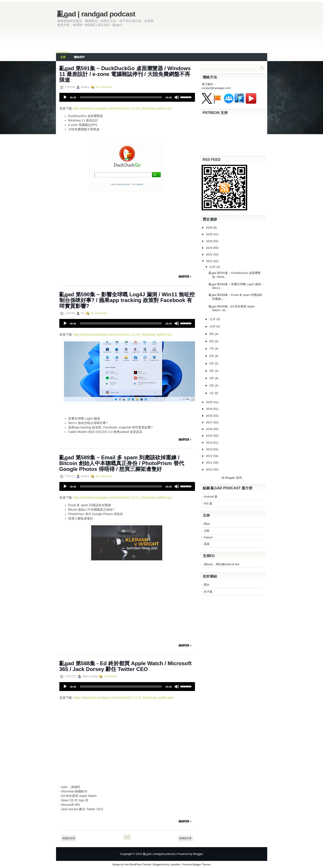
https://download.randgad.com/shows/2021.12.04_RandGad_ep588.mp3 (123, 698)
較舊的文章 (186, 838)
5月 (212, 363)
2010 (210, 469)
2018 (210, 416)
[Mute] (177, 97)
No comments (104, 87)
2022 (210, 254)
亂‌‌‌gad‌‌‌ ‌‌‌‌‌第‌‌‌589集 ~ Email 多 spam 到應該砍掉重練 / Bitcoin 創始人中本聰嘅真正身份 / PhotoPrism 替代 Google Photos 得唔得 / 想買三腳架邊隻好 (122, 463)
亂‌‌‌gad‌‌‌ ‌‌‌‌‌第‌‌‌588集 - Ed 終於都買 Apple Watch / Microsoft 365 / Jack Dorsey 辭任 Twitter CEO (125, 666)
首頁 (127, 837)
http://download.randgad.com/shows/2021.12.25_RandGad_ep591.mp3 (123, 108)
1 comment (110, 676)
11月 (213, 319)
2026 (210, 228)
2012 (210, 456)
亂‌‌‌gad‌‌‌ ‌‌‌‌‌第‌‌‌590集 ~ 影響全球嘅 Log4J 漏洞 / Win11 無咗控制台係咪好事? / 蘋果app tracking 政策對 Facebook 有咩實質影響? (127, 300)
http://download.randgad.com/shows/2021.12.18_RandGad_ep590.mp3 (123, 334)
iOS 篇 (208, 503)
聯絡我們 (79, 57)
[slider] (121, 97)
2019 (210, 409)
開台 (207, 585)
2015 (210, 436)
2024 (210, 241)
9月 (212, 334)
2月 (212, 385)
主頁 (63, 57)
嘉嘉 (207, 544)
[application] (127, 97)
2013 (210, 449)
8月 (212, 341)
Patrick (208, 537)
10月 (213, 326)
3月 (212, 378)
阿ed (207, 524)
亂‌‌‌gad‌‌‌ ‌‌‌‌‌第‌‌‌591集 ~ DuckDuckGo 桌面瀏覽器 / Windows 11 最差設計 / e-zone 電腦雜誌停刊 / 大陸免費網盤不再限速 (125, 74)
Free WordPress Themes (138, 864)
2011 (210, 463)
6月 (212, 356)
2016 (210, 429)
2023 (210, 248)
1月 (212, 393)
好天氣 (208, 592)
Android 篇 (211, 497)
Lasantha (175, 864)
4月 (212, 371)
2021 (210, 261)
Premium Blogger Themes (197, 864)
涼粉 (207, 531)
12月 (213, 267)
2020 (210, 402)
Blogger (230, 478)
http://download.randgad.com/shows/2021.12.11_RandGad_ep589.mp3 (123, 498)
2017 (210, 422)
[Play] (65, 97)
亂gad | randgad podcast (96, 14)
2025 (210, 234)
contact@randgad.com (216, 88)
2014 (210, 443)
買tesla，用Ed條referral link (222, 564)
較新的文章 (69, 838)
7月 (212, 349)
